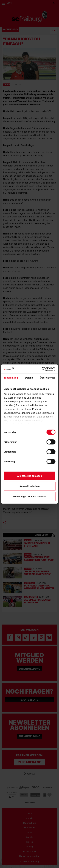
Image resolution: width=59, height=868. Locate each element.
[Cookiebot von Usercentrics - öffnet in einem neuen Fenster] (42, 369)
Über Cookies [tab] (48, 378)
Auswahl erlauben (29, 486)
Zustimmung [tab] (11, 378)
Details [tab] (29, 378)
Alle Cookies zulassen (30, 476)
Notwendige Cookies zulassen (29, 496)
